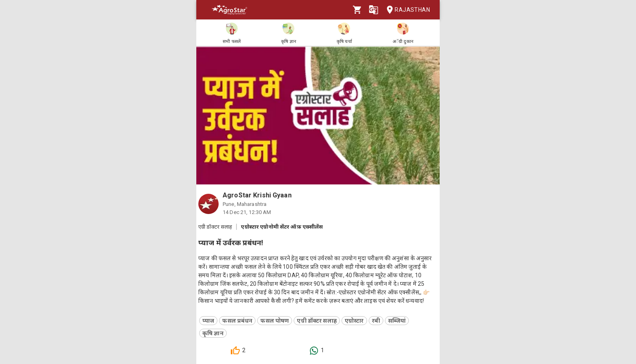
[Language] (374, 10)
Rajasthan (406, 10)
